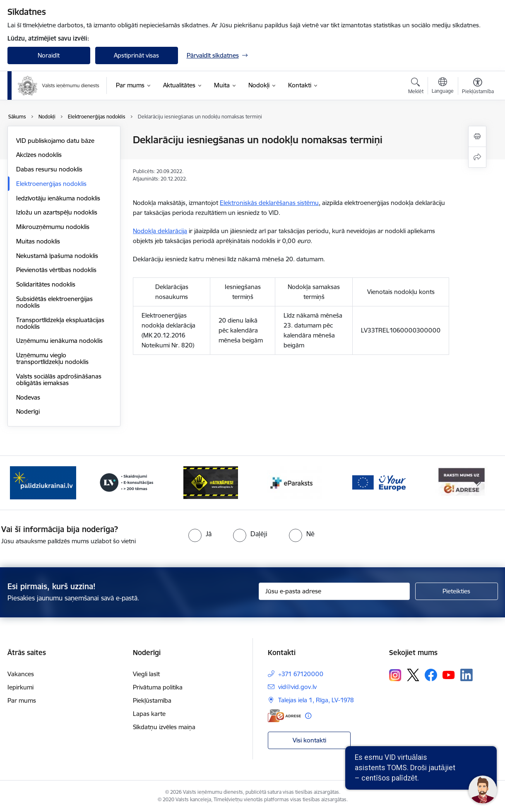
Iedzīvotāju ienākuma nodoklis (58, 198)
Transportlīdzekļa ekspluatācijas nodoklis (60, 323)
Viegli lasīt (146, 674)
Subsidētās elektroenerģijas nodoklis (54, 302)
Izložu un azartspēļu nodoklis (57, 212)
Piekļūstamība (152, 700)
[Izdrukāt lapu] (477, 136)
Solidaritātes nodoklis (46, 284)
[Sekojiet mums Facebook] (431, 675)
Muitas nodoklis (38, 241)
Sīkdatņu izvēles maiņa (164, 727)
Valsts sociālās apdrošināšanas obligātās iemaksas (59, 379)
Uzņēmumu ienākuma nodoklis (59, 341)
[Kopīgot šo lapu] (477, 157)
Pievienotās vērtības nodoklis (56, 270)
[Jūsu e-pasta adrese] (334, 591)
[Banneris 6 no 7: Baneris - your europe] (378, 482)
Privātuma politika (158, 687)
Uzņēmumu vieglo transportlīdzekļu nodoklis (52, 358)
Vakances (21, 674)
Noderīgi (28, 411)
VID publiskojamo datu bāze (55, 141)
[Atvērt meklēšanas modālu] (416, 87)
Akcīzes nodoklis (39, 155)
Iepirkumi (20, 687)
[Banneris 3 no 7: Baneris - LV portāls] (127, 482)
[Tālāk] (479, 483)
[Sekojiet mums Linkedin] (467, 675)
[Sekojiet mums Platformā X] (413, 675)
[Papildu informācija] (308, 716)
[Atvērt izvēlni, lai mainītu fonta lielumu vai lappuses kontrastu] (478, 87)
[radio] (200, 534)
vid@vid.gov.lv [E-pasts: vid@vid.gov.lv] (297, 687)
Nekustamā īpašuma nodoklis (57, 256)
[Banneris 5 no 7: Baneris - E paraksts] (294, 482)
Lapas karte (149, 714)
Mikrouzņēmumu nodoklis (53, 227)
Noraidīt (49, 55)
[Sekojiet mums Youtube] (449, 675)
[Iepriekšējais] (26, 483)
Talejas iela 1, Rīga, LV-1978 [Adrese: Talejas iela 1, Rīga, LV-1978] (316, 700)
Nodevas (28, 397)
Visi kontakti (309, 740)
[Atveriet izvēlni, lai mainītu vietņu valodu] (443, 87)
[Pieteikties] (457, 591)
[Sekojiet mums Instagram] (395, 675)
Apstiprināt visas (136, 55)
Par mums (22, 700)
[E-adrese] (284, 716)
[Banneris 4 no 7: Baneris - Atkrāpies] (211, 482)
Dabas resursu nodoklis (49, 169)
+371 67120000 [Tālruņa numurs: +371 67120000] (301, 674)
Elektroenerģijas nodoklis (51, 184)
